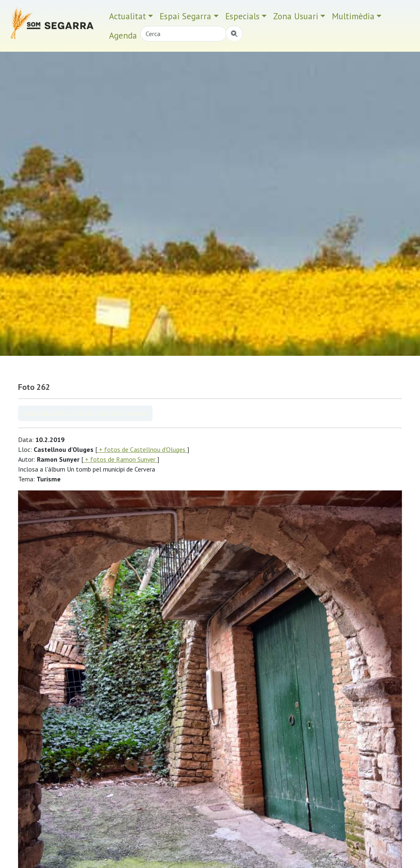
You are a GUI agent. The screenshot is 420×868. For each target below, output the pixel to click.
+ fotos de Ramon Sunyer (120, 459)
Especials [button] (242, 16)
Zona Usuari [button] (296, 16)
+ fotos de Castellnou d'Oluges (142, 449)
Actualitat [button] (128, 16)
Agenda (123, 35)
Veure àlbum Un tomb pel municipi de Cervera (85, 413)
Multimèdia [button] (353, 16)
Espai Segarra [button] (185, 16)
